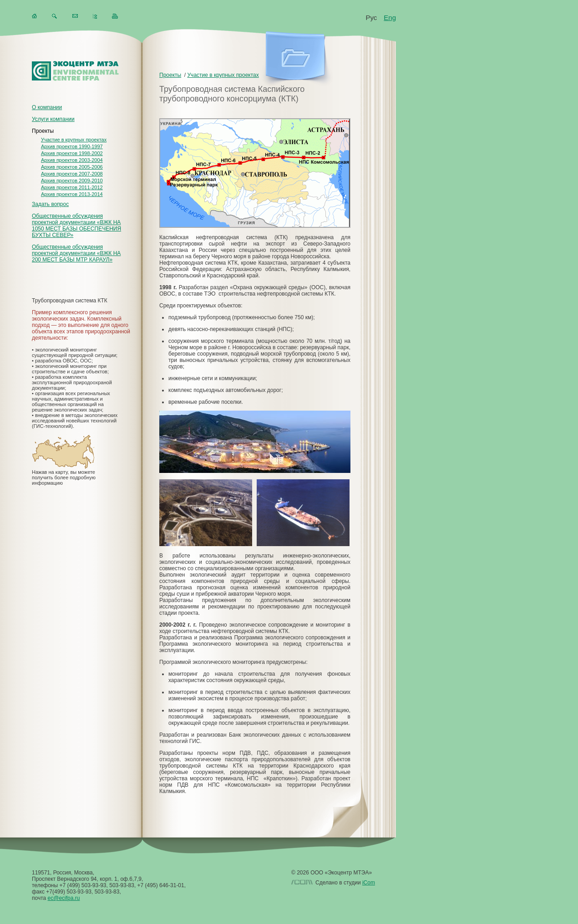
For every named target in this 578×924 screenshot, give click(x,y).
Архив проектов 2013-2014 (72, 194)
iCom (369, 883)
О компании (47, 107)
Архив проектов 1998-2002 (72, 153)
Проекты (43, 131)
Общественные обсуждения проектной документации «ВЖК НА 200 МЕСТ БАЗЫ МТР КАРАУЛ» (76, 253)
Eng (390, 18)
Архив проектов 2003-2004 (72, 160)
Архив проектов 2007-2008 (72, 174)
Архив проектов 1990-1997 (72, 146)
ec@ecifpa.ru (64, 898)
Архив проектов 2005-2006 (72, 167)
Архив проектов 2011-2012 (72, 187)
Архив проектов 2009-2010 (72, 181)
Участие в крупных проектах (74, 140)
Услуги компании (53, 119)
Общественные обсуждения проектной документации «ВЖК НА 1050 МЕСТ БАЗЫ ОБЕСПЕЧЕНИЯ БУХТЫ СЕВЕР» (76, 226)
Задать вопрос (50, 204)
